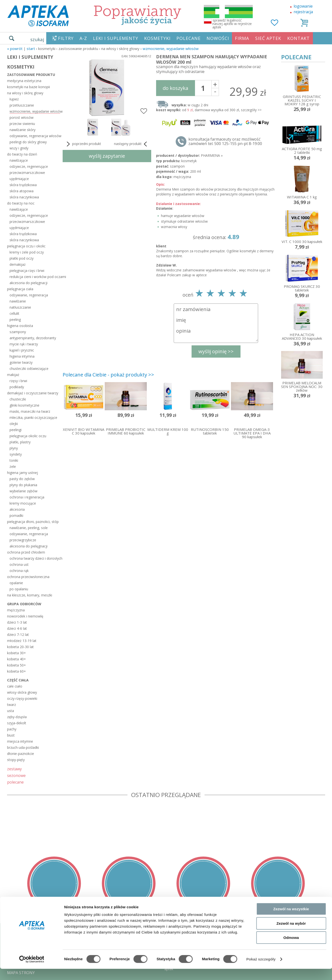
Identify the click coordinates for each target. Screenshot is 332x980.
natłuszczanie (20, 307)
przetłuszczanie (22, 105)
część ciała (18, 680)
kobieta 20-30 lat (20, 647)
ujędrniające (19, 179)
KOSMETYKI (157, 38)
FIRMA (242, 38)
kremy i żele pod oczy (27, 252)
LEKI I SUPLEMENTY (116, 38)
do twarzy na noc (21, 203)
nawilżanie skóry (23, 130)
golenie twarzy (21, 362)
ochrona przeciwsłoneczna (28, 577)
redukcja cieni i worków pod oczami (35, 277)
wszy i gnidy (19, 148)
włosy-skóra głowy (22, 692)
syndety (16, 454)
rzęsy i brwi (18, 381)
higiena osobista (20, 326)
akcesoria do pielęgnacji (29, 283)
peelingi (16, 430)
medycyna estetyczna (24, 81)
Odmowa (291, 949)
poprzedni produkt (83, 144)
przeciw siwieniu (22, 124)
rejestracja (303, 12)
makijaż (13, 375)
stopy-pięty (16, 760)
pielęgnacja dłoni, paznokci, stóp (33, 522)
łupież (14, 99)
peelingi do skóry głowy (28, 142)
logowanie (303, 6)
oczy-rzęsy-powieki (22, 698)
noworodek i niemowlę (25, 616)
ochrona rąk (19, 571)
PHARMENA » (212, 155)
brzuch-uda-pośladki (23, 747)
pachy (12, 729)
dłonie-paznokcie (21, 754)
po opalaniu (19, 589)
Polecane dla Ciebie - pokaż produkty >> (108, 375)
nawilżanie (18, 301)
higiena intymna (22, 356)
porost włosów (22, 117)
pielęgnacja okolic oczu (28, 436)
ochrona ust (19, 564)
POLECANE (189, 38)
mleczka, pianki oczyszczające (33, 417)
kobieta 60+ (17, 671)
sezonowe (16, 775)
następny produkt (131, 144)
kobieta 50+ (17, 665)
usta (11, 711)
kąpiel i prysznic (22, 350)
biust (11, 735)
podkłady (17, 387)
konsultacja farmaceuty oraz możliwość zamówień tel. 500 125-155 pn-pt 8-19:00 (225, 141)
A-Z (83, 38)
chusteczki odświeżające (29, 369)
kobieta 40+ (17, 659)
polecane (15, 782)
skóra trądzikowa (23, 185)
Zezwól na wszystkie (291, 920)
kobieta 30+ (17, 653)
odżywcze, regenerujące (29, 166)
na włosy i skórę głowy (25, 93)
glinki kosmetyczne (24, 405)
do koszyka (175, 88)
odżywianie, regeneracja (29, 295)
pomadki (16, 515)
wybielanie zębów (23, 491)
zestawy (14, 769)
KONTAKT (298, 38)
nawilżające (19, 160)
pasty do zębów (22, 479)
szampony (18, 332)
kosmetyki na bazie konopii (29, 87)
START (31, 48)
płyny (14, 448)
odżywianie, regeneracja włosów (35, 136)
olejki (14, 424)
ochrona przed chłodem (26, 552)
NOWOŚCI (218, 38)
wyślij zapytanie (107, 156)
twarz (11, 705)
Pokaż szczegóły (261, 970)
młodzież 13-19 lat (22, 641)
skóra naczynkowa (24, 197)
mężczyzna (16, 610)
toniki (14, 460)
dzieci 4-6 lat (17, 628)
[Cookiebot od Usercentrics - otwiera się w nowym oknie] (32, 970)
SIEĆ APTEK (268, 38)
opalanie (16, 583)
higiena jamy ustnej (23, 473)
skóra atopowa (22, 191)
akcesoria (17, 509)
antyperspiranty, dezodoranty (33, 338)
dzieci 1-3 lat (17, 622)
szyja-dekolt (17, 723)
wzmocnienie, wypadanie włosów (171, 48)
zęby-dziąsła (17, 717)
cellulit (14, 313)
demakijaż (18, 264)
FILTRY (66, 38)
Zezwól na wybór (291, 935)
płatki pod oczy (22, 258)
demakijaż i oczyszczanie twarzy (33, 393)
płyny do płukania (23, 485)
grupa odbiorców (24, 604)
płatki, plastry (20, 442)
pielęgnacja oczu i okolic (26, 246)
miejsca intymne (20, 741)
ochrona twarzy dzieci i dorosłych (35, 558)
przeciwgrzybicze (23, 540)
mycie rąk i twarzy (24, 344)
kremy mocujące (23, 503)
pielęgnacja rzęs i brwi (27, 271)
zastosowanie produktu (31, 75)
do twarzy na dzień (22, 154)
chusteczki (18, 399)
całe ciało (15, 686)
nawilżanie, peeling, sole (29, 528)
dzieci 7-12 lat (18, 635)
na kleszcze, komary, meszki (30, 595)
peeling (15, 320)
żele (13, 466)
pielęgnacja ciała (20, 289)
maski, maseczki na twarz (30, 411)
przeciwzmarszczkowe (27, 173)
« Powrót (15, 48)
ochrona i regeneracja (27, 497)
